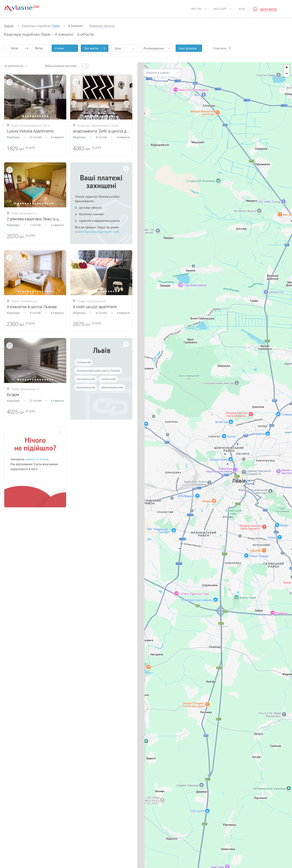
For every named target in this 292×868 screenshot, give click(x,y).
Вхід (242, 9)
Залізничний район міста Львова (98, 371)
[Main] (21, 8)
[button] (286, 68)
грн (21, 149)
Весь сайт (220, 9)
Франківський (86, 387)
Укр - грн (196, 9)
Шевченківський (112, 387)
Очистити (220, 48)
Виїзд (39, 48)
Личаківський (86, 379)
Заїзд (14, 48)
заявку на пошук (37, 459)
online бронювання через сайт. (97, 232)
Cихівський (108, 379)
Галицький (84, 362)
